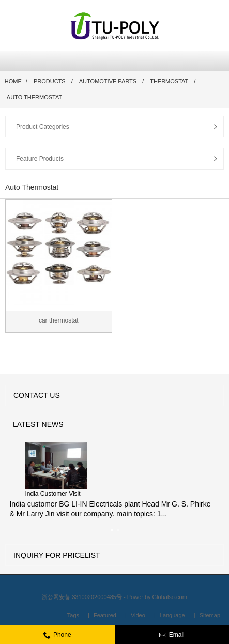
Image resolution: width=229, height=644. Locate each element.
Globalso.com (170, 597)
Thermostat (169, 81)
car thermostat (59, 320)
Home (13, 81)
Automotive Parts (108, 81)
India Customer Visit (52, 494)
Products (50, 81)
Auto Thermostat (34, 97)
